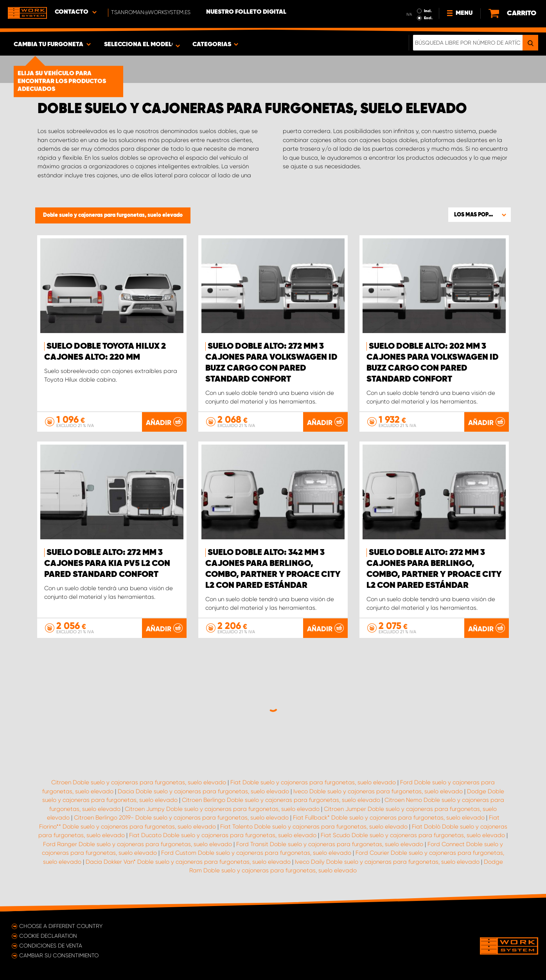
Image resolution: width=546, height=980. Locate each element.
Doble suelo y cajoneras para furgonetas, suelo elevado (113, 215)
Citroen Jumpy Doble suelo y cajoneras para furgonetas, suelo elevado (222, 809)
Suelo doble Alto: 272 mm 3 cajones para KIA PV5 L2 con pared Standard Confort (107, 564)
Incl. (428, 11)
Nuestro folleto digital (246, 12)
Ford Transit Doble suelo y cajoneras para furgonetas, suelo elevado (330, 844)
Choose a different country (61, 926)
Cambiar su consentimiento (59, 955)
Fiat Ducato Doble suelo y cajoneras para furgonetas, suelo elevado (223, 835)
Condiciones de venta (51, 946)
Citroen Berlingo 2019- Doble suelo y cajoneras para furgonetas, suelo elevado (181, 818)
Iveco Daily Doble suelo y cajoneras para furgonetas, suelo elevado (387, 862)
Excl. (428, 18)
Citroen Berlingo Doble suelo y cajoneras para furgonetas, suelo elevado (281, 800)
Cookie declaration (48, 936)
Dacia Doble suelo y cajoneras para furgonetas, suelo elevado (203, 791)
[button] (480, 214)
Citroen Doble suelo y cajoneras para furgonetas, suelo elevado (139, 782)
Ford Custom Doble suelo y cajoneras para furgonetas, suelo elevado (256, 853)
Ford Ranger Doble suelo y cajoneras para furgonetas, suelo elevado (137, 844)
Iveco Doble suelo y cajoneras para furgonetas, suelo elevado (378, 791)
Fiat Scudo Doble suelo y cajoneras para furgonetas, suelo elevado (413, 835)
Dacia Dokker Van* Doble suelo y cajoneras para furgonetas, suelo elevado (188, 862)
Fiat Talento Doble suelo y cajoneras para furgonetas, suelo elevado (314, 827)
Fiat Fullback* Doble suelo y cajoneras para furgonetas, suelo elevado (389, 818)
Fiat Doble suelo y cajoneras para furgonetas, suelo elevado (313, 782)
